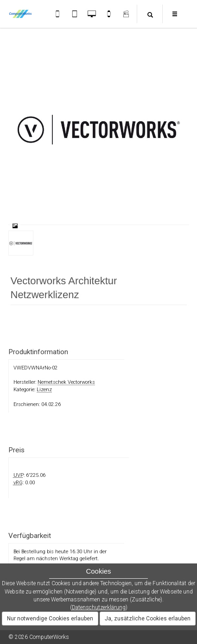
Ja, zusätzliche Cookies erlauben (148, 619)
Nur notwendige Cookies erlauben (50, 619)
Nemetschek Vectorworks (66, 382)
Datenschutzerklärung (99, 607)
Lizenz (44, 390)
